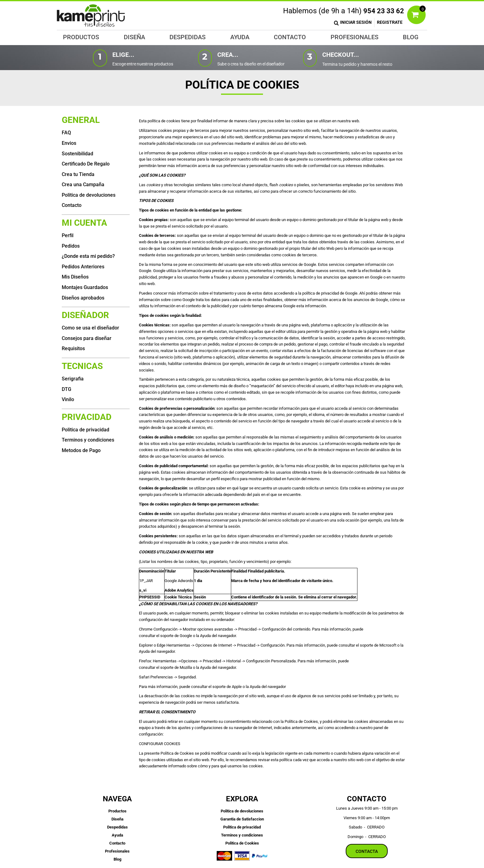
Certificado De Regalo (86, 164)
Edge (162, 645)
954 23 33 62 (384, 11)
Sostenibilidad (77, 154)
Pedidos (71, 246)
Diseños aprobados (83, 298)
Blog (117, 859)
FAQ (66, 133)
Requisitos (73, 348)
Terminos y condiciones (88, 440)
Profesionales (117, 851)
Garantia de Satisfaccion (242, 819)
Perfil (68, 235)
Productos (117, 811)
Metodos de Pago (81, 450)
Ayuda (117, 835)
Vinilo (68, 399)
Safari (145, 677)
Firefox (145, 661)
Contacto (72, 205)
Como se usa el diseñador (90, 328)
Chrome (146, 629)
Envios (69, 143)
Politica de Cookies (242, 843)
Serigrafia (73, 379)
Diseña (117, 819)
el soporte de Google (175, 636)
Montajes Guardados (85, 287)
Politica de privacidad (86, 430)
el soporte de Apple (225, 687)
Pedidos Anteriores (83, 267)
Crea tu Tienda (78, 174)
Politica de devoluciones (89, 195)
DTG (67, 389)
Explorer (146, 645)
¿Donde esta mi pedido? (88, 256)
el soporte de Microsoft (377, 645)
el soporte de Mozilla (175, 667)
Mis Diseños (75, 277)
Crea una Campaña (83, 185)
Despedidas (117, 827)
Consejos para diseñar (87, 338)
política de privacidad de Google (330, 293)
